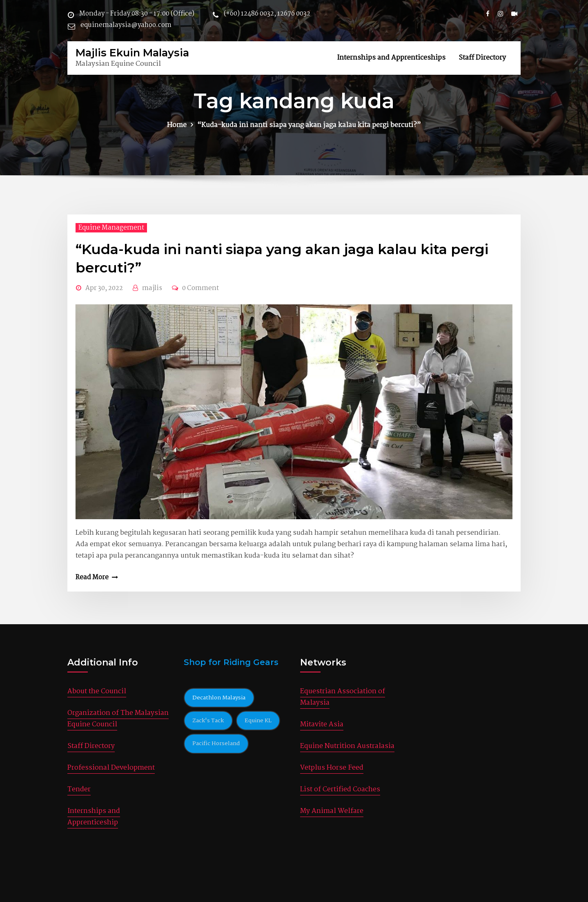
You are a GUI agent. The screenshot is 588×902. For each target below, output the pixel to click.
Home (177, 125)
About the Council (97, 691)
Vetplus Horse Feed (332, 768)
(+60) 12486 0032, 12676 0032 (267, 14)
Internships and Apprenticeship (94, 817)
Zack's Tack (208, 721)
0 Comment (200, 288)
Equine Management (111, 228)
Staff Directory (482, 58)
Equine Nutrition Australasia (347, 746)
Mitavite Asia (322, 725)
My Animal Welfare (332, 811)
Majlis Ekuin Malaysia (132, 52)
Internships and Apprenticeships (391, 58)
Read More (92, 577)
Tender (79, 789)
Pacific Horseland (216, 743)
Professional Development (111, 768)
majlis (152, 288)
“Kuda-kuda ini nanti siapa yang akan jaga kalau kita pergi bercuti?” (309, 125)
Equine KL (258, 721)
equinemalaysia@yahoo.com (126, 25)
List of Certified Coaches (340, 789)
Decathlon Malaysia (219, 698)
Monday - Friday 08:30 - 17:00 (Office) (137, 14)
